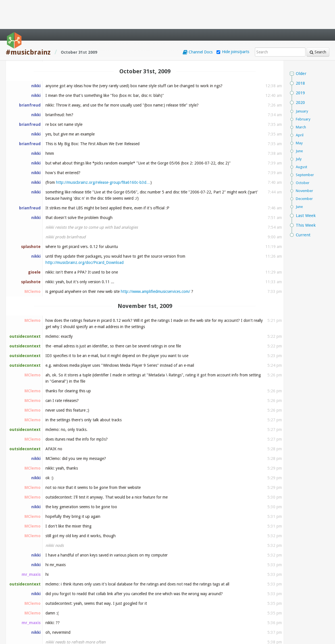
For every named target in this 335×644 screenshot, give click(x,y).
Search (318, 23)
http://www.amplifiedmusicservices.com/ (155, 262)
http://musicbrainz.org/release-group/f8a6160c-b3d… (103, 153)
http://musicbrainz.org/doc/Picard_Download (85, 234)
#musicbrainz (28, 23)
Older (301, 45)
